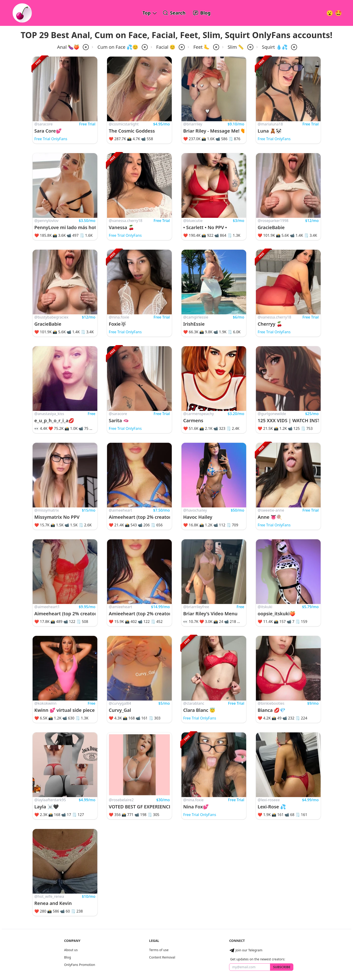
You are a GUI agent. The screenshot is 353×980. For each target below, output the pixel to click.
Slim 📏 (236, 47)
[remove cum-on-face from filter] (144, 47)
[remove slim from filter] (250, 47)
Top (146, 13)
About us (71, 950)
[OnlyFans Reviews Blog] (202, 13)
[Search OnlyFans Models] (174, 13)
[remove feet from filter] (216, 47)
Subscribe (282, 967)
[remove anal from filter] (85, 47)
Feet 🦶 (201, 47)
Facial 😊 (166, 47)
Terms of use (159, 950)
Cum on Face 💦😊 (118, 47)
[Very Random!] (330, 13)
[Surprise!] (338, 13)
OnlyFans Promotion (80, 965)
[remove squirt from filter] (294, 47)
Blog (68, 957)
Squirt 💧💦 (275, 47)
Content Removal (162, 957)
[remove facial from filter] (181, 47)
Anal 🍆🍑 (68, 47)
